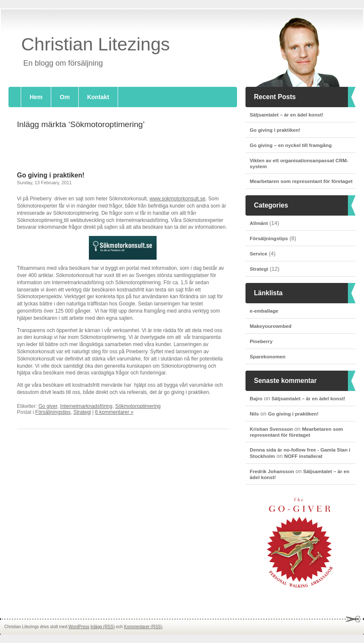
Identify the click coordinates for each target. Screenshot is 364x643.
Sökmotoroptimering (138, 406)
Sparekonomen (267, 356)
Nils (254, 414)
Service (259, 254)
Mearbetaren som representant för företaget (301, 181)
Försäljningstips (269, 238)
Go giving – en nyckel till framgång (291, 145)
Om (65, 97)
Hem (36, 97)
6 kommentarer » (114, 412)
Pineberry (261, 341)
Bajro (256, 398)
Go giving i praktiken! (275, 130)
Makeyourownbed (271, 326)
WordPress (79, 627)
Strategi (259, 269)
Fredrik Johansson (272, 471)
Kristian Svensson (271, 429)
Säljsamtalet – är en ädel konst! (287, 115)
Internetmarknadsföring (86, 406)
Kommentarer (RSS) (143, 627)
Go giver (48, 406)
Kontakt (98, 97)
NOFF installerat (303, 456)
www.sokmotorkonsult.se (177, 199)
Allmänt (259, 223)
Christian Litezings (95, 44)
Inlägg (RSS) (103, 627)
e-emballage (264, 311)
